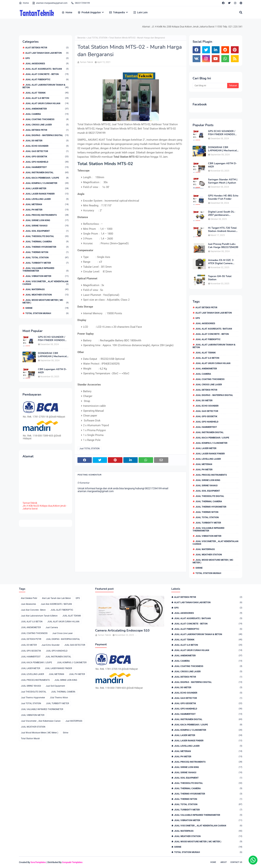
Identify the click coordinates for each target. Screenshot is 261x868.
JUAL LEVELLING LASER (47, 199)
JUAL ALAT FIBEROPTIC (47, 79)
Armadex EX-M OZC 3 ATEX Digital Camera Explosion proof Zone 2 (221, 262)
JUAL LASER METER (47, 188)
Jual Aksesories (47, 64)
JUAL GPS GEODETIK (47, 157)
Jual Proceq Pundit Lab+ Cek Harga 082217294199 (223, 246)
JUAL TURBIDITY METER (47, 263)
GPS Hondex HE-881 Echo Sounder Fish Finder (223, 197)
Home (24, 3)
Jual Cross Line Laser (47, 125)
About (224, 862)
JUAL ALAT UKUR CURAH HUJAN (47, 103)
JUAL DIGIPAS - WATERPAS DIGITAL (47, 135)
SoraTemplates (38, 862)
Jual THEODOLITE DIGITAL (47, 236)
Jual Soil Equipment (47, 231)
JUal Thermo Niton (47, 252)
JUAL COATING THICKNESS (47, 119)
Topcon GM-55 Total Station (220, 278)
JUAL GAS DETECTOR (47, 151)
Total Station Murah (47, 313)
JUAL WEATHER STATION (47, 295)
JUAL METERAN (47, 204)
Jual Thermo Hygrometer (47, 247)
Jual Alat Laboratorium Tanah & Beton (46, 86)
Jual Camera (47, 114)
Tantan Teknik (86, 62)
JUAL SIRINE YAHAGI (47, 226)
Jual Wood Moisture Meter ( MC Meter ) (46, 301)
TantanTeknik (30, 503)
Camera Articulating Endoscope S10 (122, 631)
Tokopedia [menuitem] (117, 12)
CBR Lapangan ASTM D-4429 (52, 371)
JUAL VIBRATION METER (47, 276)
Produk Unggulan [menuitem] (89, 12)
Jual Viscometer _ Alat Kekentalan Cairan (46, 283)
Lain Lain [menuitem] (140, 12)
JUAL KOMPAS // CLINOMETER (47, 183)
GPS (47, 58)
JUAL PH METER (47, 210)
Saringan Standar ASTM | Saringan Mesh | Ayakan (223, 181)
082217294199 (80, 3)
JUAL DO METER (47, 141)
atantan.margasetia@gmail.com (50, 3)
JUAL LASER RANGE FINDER (47, 194)
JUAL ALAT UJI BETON (47, 98)
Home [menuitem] (67, 12)
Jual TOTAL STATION (47, 257)
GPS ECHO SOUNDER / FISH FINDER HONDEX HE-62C (51, 339)
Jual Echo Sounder (47, 146)
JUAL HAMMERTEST (47, 167)
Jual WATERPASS (47, 289)
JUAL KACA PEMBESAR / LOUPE (47, 178)
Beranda (81, 38)
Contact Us (236, 862)
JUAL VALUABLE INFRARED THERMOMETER (46, 269)
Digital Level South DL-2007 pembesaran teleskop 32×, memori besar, (222, 213)
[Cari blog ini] (210, 86)
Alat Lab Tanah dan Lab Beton (47, 53)
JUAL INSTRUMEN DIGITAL (47, 172)
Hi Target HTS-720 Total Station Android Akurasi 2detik (222, 230)
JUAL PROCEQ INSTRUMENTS (47, 215)
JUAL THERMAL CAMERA (47, 242)
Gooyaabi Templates (72, 862)
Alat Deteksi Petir (47, 48)
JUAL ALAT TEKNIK (47, 93)
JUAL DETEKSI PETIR (47, 130)
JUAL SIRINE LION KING (47, 220)
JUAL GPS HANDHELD (47, 162)
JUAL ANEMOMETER (47, 109)
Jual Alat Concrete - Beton (47, 74)
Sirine (47, 308)
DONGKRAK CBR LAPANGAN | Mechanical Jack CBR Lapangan (52, 355)
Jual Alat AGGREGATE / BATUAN (47, 69)
